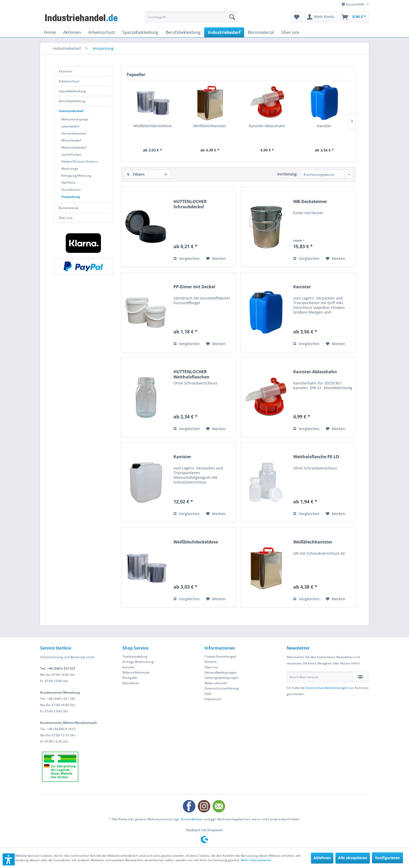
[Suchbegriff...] (192, 17)
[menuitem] (192, 17)
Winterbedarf (71, 140)
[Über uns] (290, 32)
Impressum (213, 699)
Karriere (211, 662)
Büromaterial (69, 208)
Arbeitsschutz (69, 81)
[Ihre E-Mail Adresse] (320, 677)
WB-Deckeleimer (310, 202)
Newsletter (131, 683)
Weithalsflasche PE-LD (316, 457)
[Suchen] (232, 17)
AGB (208, 694)
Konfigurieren (387, 858)
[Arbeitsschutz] (102, 32)
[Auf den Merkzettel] (216, 259)
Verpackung (71, 197)
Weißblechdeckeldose (152, 126)
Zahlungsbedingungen (222, 678)
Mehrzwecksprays (75, 119)
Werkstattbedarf (74, 147)
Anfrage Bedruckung (138, 662)
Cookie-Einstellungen (221, 656)
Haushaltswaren (74, 133)
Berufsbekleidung (72, 101)
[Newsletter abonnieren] (360, 677)
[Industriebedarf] (224, 32)
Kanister (324, 126)
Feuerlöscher (71, 190)
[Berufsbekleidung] (183, 32)
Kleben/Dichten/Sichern (80, 161)
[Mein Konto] (321, 17)
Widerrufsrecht (216, 683)
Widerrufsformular (136, 672)
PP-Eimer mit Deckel (194, 287)
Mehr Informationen (256, 860)
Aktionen (66, 71)
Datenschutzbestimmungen (327, 688)
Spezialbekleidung (72, 91)
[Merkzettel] (297, 17)
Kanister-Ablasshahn (267, 126)
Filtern (136, 174)
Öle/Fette (68, 183)
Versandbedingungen (221, 672)
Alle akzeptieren (353, 858)
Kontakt (128, 667)
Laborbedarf (70, 126)
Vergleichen (187, 258)
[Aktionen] (72, 32)
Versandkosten (192, 819)
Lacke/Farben (71, 154)
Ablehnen (322, 858)
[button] (9, 859)
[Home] (50, 32)
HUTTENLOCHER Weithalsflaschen (191, 374)
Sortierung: (287, 174)
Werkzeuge (70, 169)
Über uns (66, 218)
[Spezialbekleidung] (140, 32)
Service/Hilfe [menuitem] (353, 4)
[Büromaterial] (261, 32)
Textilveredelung (135, 656)
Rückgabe (130, 678)
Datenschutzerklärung (222, 688)
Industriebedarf (71, 111)
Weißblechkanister (210, 126)
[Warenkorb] (354, 17)
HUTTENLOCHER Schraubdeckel (190, 204)
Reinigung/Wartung (76, 176)
